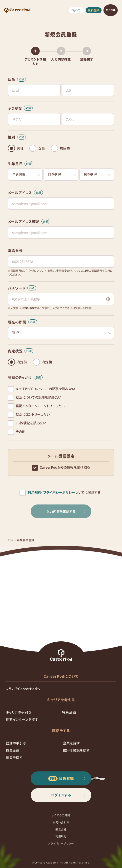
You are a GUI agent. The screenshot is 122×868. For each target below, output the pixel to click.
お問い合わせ (61, 822)
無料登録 (94, 10)
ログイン (77, 10)
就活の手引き (16, 743)
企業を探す (72, 743)
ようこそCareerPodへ (23, 689)
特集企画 (69, 712)
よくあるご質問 (61, 815)
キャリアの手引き (18, 712)
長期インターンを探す (22, 719)
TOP (11, 540)
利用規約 (34, 492)
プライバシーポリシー (59, 492)
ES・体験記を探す (76, 750)
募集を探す (14, 757)
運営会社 (61, 829)
